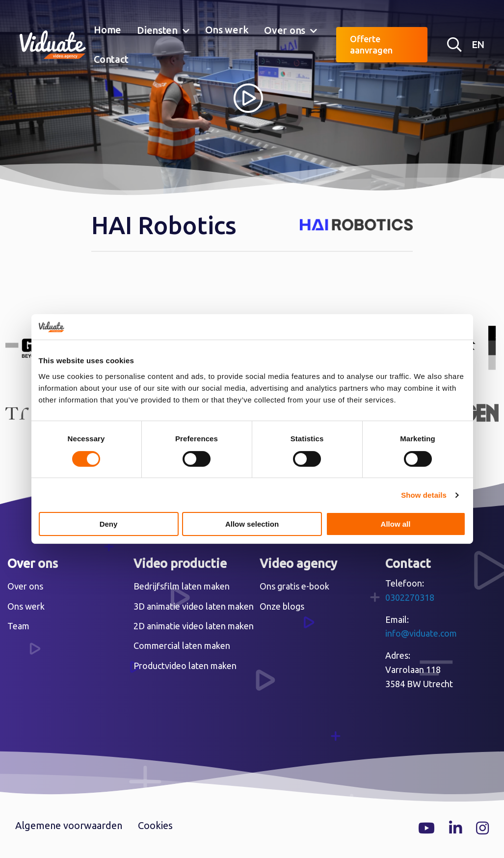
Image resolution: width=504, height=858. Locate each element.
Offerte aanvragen (371, 44)
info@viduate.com (421, 633)
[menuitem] (107, 30)
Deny (109, 524)
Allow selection (252, 524)
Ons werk (227, 30)
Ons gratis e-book (294, 586)
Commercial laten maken (182, 645)
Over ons (285, 30)
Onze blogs (282, 606)
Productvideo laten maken (185, 666)
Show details (424, 495)
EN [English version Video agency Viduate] (478, 44)
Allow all (396, 524)
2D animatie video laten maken (194, 626)
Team (18, 626)
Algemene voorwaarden (69, 825)
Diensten (157, 30)
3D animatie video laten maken (194, 606)
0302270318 (410, 597)
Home (107, 30)
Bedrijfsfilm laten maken (182, 586)
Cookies (155, 825)
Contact (111, 59)
